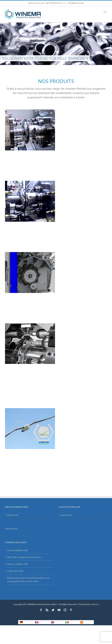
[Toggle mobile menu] (105, 12)
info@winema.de (76, 3)
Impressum (13, 515)
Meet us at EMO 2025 (17, 564)
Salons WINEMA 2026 (17, 550)
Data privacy (11, 528)
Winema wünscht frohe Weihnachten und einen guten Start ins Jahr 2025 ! (28, 580)
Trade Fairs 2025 (15, 571)
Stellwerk (95, 604)
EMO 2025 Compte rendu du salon (24, 557)
